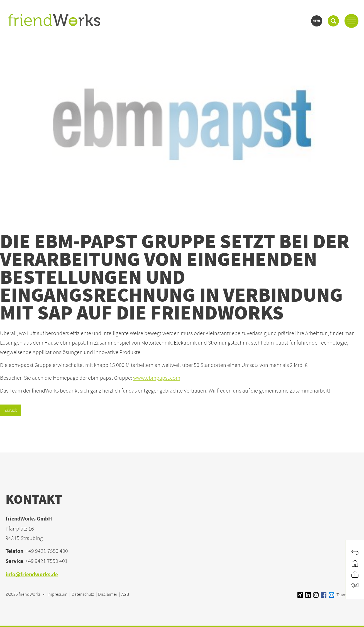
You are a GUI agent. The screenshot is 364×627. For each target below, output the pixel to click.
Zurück (11, 410)
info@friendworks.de (32, 575)
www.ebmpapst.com (157, 378)
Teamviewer (344, 595)
